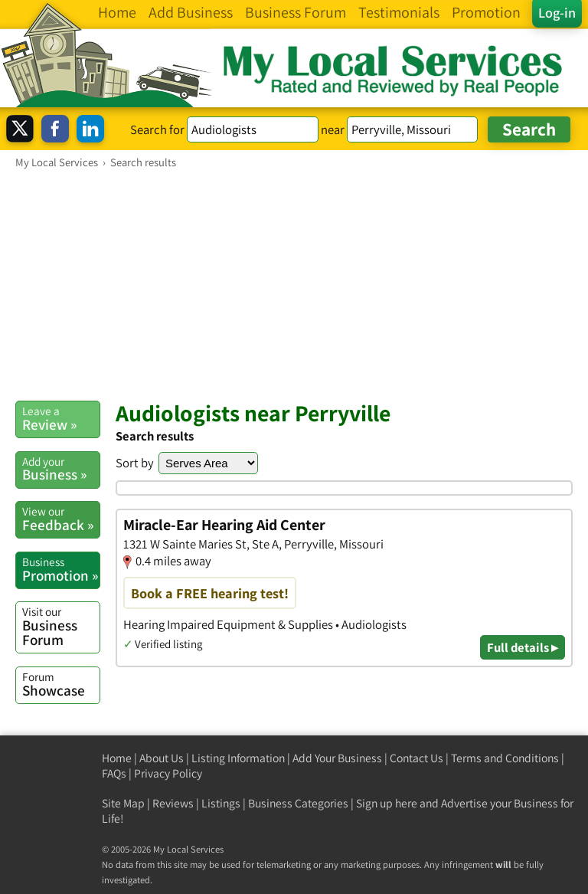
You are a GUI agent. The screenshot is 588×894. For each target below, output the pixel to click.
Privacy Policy (168, 773)
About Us (162, 758)
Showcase (61, 684)
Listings (221, 803)
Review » (61, 418)
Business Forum (61, 626)
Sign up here (387, 803)
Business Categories (298, 803)
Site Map (123, 803)
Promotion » (61, 569)
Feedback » (61, 519)
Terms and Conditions (505, 758)
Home (117, 758)
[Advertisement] (294, 284)
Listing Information (238, 758)
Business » (61, 469)
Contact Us (416, 758)
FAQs (114, 773)
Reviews (173, 803)
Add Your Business (337, 758)
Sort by (135, 463)
